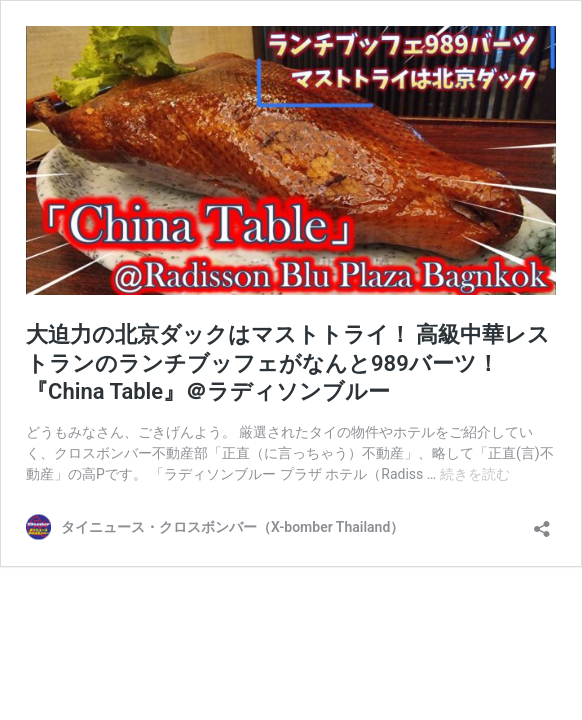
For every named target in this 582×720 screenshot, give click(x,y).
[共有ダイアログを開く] (542, 522)
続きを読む (475, 474)
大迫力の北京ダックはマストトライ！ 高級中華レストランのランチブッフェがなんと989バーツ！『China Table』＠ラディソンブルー (288, 363)
